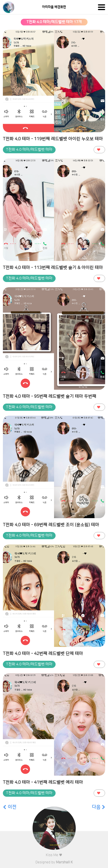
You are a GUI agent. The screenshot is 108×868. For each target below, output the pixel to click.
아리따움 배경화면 (54, 7)
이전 (10, 807)
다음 (98, 807)
